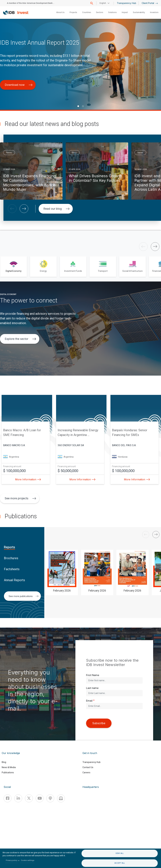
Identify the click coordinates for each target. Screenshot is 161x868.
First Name (93, 675)
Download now (19, 85)
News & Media (9, 767)
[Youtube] (40, 798)
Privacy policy (12, 860)
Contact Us (88, 767)
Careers (86, 772)
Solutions (112, 12)
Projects (73, 12)
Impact (125, 12)
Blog (4, 762)
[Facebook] (8, 798)
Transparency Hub (127, 3)
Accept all (120, 863)
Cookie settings (28, 860)
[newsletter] (61, 798)
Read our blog (56, 209)
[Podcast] (50, 798)
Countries (87, 12)
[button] (78, 106)
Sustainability (139, 12)
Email (89, 701)
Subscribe (99, 723)
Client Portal (150, 3)
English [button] (103, 3)
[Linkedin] (18, 798)
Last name (92, 688)
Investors (154, 12)
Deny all (120, 853)
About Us (60, 12)
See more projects (20, 498)
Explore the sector (20, 339)
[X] (29, 798)
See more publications (24, 596)
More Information (27, 479)
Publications (8, 772)
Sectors (100, 12)
